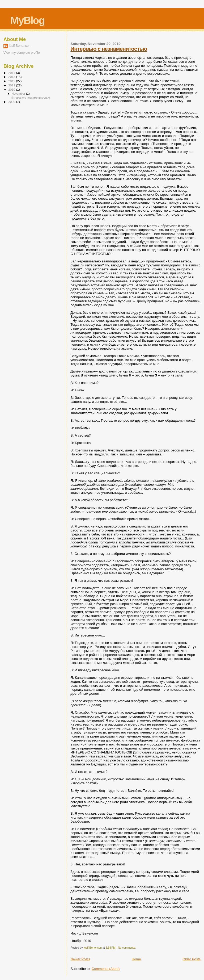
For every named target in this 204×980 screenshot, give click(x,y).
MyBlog (27, 20)
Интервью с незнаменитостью (109, 49)
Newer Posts (80, 959)
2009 (12, 102)
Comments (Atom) (106, 969)
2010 (12, 89)
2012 (12, 81)
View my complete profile (22, 53)
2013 (12, 77)
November (19, 94)
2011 (12, 85)
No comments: (127, 948)
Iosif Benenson (20, 46)
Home (136, 959)
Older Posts (192, 959)
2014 (12, 73)
